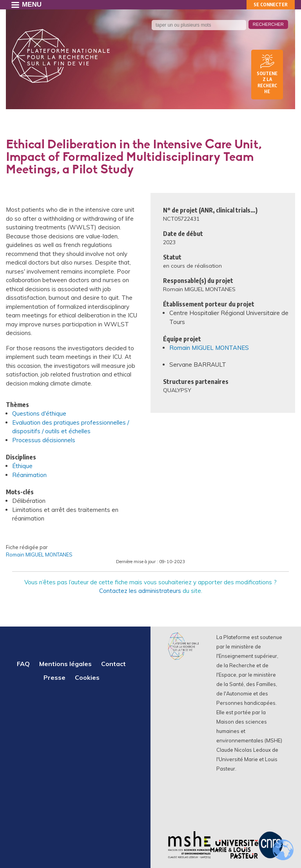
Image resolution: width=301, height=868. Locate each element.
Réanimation (29, 475)
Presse (54, 677)
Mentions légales (65, 664)
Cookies (87, 677)
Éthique (22, 466)
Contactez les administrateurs (140, 591)
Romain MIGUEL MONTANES (209, 348)
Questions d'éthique (39, 413)
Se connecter (271, 5)
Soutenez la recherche (267, 83)
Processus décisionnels (44, 440)
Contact (113, 664)
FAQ (23, 664)
